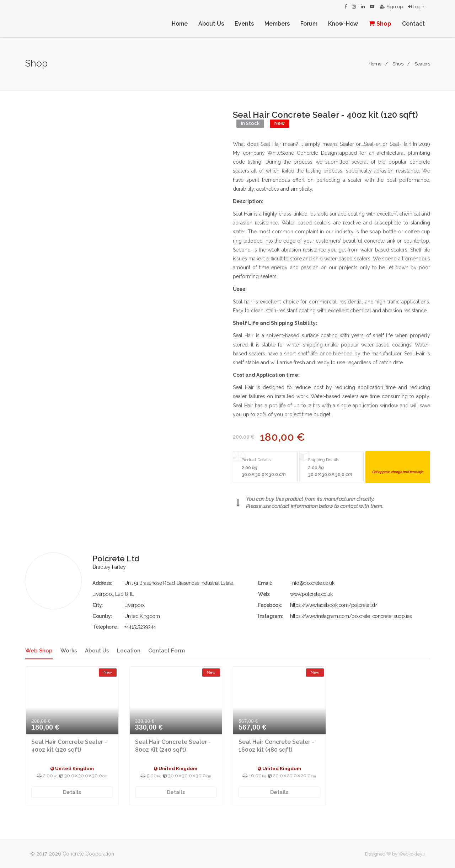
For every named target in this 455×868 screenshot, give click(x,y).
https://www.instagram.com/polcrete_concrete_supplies (351, 616)
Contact (413, 24)
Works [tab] (69, 651)
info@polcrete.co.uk (313, 583)
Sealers (422, 64)
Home (180, 24)
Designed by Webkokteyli (395, 854)
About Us (211, 24)
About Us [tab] (97, 651)
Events (244, 24)
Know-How (343, 24)
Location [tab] (129, 651)
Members (277, 24)
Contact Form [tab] (167, 651)
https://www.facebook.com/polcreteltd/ (334, 605)
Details (72, 792)
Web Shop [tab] (39, 651)
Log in (417, 7)
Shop (380, 24)
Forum (309, 24)
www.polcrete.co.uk (311, 594)
